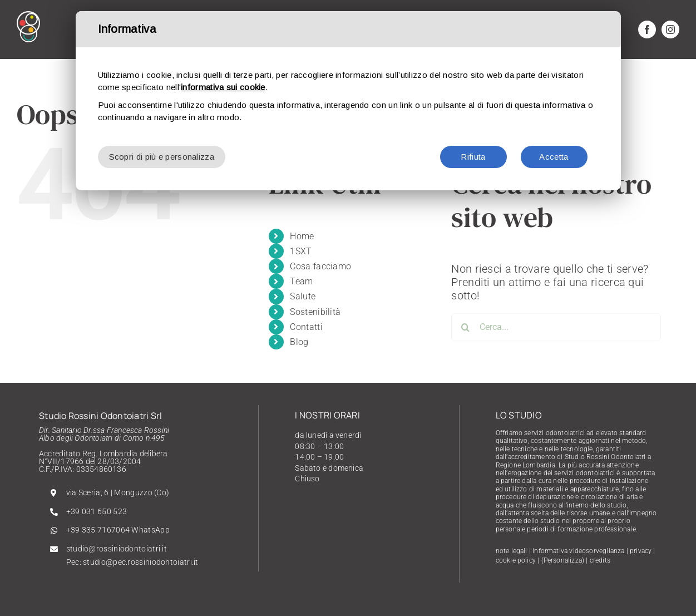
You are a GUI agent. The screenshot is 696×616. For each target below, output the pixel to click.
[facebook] (647, 29)
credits (600, 560)
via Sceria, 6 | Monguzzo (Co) (118, 492)
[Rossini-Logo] (28, 17)
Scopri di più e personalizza (162, 157)
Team (301, 281)
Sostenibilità (315, 312)
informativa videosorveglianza (578, 551)
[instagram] (670, 29)
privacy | (643, 551)
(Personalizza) (563, 560)
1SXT (301, 251)
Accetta (554, 157)
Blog (299, 342)
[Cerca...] (556, 327)
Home (302, 236)
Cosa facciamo (320, 266)
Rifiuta (473, 157)
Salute (303, 296)
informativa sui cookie (223, 87)
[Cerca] (465, 327)
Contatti (306, 327)
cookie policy (516, 560)
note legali (512, 551)
